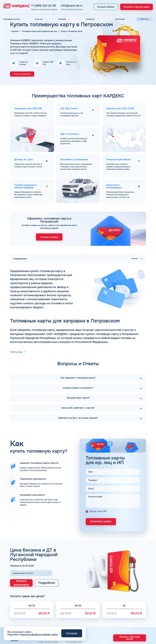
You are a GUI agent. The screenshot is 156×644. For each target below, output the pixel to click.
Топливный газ (71, 617)
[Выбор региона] (31, 529)
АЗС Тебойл (46, 620)
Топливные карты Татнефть (20, 620)
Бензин (68, 611)
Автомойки (100, 623)
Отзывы (135, 614)
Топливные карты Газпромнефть (22, 617)
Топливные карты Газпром (20, 623)
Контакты (135, 623)
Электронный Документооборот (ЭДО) (110, 608)
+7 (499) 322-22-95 (53, 4)
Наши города (71, 623)
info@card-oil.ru (74, 4)
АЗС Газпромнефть (49, 614)
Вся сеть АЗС (47, 608)
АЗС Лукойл (46, 611)
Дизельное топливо (73, 614)
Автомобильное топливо (75, 608)
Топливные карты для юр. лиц (21, 608)
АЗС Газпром (46, 623)
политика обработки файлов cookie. (39, 635)
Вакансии (135, 611)
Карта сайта (136, 617)
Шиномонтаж (101, 630)
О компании (136, 608)
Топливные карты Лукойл (20, 614)
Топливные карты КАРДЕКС (20, 611)
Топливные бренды (73, 620)
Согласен (72, 633)
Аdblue (98, 627)
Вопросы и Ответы (139, 620)
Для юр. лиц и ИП (98, 469)
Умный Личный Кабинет (105, 614)
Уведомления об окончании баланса (110, 617)
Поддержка (100, 620)
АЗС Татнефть (47, 617)
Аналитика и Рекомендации (106, 611)
